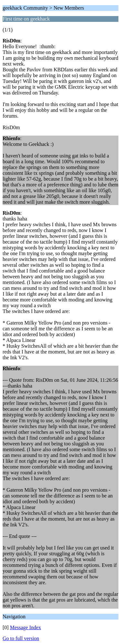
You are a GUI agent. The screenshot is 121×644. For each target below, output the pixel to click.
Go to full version (21, 638)
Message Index (25, 627)
